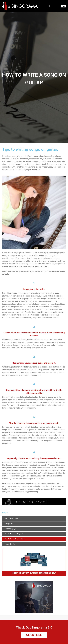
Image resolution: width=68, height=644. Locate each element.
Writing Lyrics (9, 524)
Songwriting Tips (10, 544)
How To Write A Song (11, 519)
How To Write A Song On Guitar (15, 539)
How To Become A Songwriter (14, 534)
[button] (49, 6)
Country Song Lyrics (11, 529)
